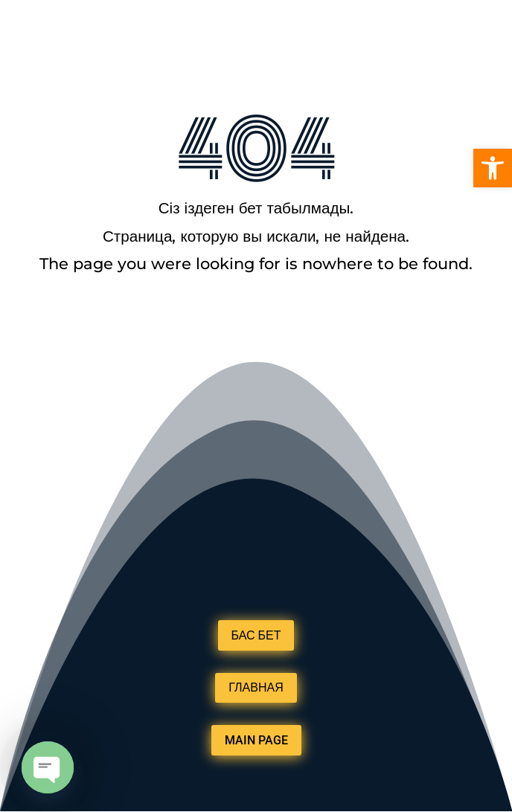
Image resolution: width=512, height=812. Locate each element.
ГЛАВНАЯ (256, 687)
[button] (493, 168)
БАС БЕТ (256, 635)
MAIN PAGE (256, 740)
